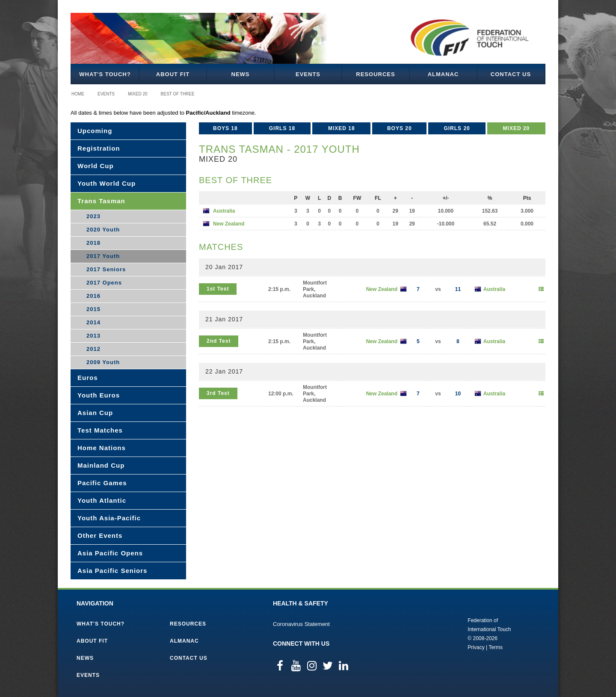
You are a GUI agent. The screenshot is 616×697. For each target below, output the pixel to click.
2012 (93, 349)
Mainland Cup (101, 465)
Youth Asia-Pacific (109, 518)
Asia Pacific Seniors (112, 571)
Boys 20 (400, 128)
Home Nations (102, 448)
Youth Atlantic (102, 500)
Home (78, 94)
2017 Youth (103, 256)
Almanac (443, 74)
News (241, 74)
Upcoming (95, 131)
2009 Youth (103, 362)
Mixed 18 (342, 128)
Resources (375, 74)
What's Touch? (105, 74)
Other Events (100, 535)
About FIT (173, 74)
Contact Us (511, 74)
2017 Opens (104, 283)
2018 (93, 243)
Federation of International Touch (432, 633)
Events (308, 74)
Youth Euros (99, 395)
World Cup (96, 166)
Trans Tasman (101, 201)
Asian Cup (95, 413)
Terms (496, 647)
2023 (93, 216)
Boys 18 (225, 128)
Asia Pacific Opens (110, 553)
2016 (93, 296)
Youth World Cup (107, 183)
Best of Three (178, 94)
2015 (93, 309)
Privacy (476, 647)
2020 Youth (103, 230)
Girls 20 (457, 128)
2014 (93, 322)
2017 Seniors (106, 269)
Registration (99, 148)
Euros (88, 378)
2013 (93, 336)
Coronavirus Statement (301, 624)
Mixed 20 (138, 94)
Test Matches (100, 430)
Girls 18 (282, 128)
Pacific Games (102, 483)
